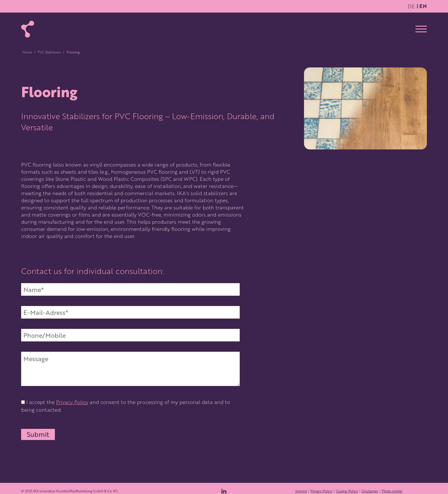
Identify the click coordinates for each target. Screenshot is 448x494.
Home (27, 52)
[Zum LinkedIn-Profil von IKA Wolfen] (224, 491)
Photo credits (392, 491)
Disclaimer (370, 491)
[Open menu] (421, 29)
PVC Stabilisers (49, 52)
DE (411, 6)
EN (423, 6)
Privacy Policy (72, 402)
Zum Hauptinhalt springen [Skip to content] (406, 2)
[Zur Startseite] (28, 29)
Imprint (301, 491)
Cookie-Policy (347, 491)
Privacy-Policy (321, 491)
